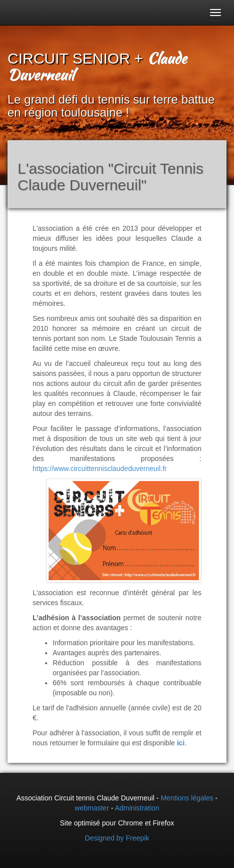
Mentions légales (187, 798)
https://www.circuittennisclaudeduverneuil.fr (100, 469)
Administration (137, 808)
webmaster (92, 808)
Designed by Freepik (117, 838)
